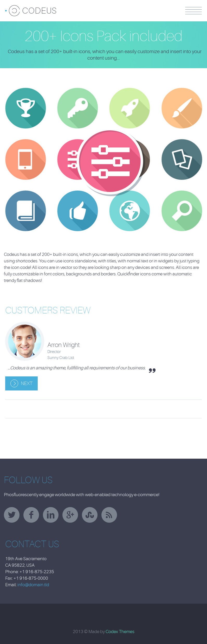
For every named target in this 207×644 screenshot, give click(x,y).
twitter (12, 515)
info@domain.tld (33, 585)
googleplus (70, 515)
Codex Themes (120, 632)
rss (109, 515)
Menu (193, 11)
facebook (31, 515)
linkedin (51, 515)
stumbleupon (90, 515)
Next (27, 383)
